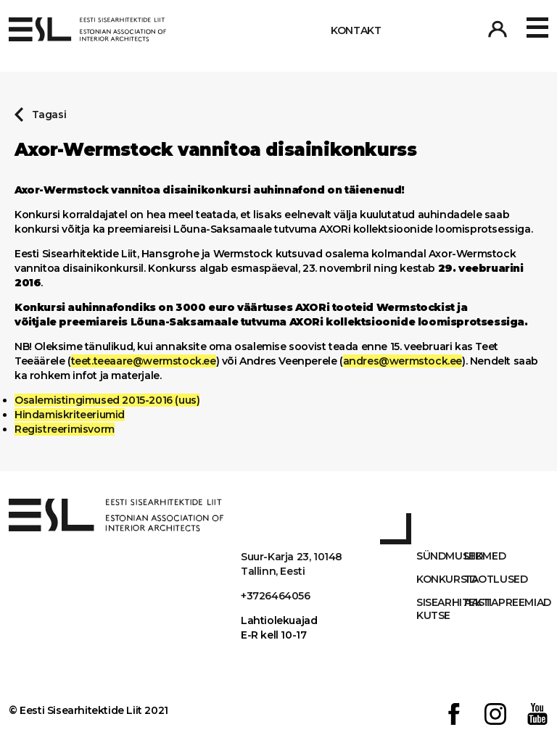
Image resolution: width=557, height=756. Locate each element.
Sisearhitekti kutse (440, 609)
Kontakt (356, 30)
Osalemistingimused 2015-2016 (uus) (107, 400)
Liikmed (485, 556)
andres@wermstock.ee (403, 361)
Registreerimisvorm (65, 429)
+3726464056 (276, 596)
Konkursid (440, 579)
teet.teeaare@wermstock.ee (144, 361)
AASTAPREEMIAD (488, 602)
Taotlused (488, 579)
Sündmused (440, 556)
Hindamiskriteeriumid (70, 415)
